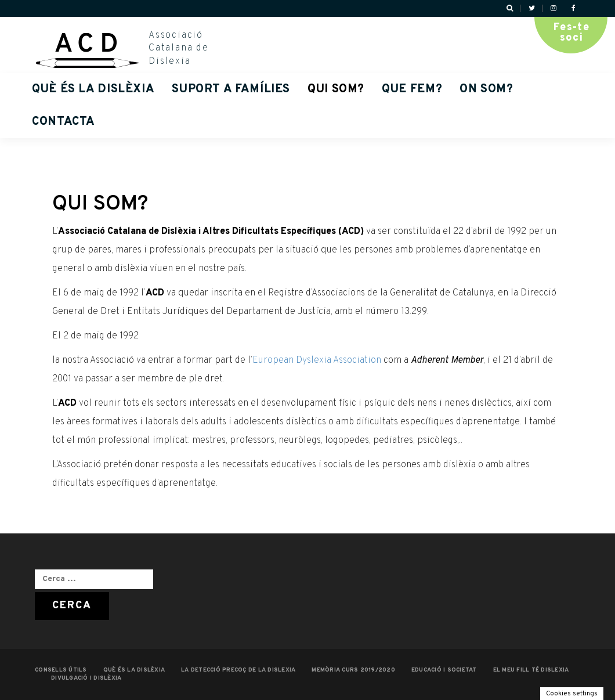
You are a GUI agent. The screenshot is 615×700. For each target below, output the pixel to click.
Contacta (64, 122)
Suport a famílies (231, 89)
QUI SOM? (336, 89)
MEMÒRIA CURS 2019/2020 (353, 670)
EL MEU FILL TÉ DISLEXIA (531, 670)
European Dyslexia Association (317, 360)
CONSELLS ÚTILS (61, 670)
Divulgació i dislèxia (86, 678)
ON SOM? (486, 89)
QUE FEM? (412, 89)
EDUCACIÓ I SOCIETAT (444, 670)
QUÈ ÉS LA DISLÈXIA (93, 89)
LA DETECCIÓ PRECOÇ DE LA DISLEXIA (238, 670)
